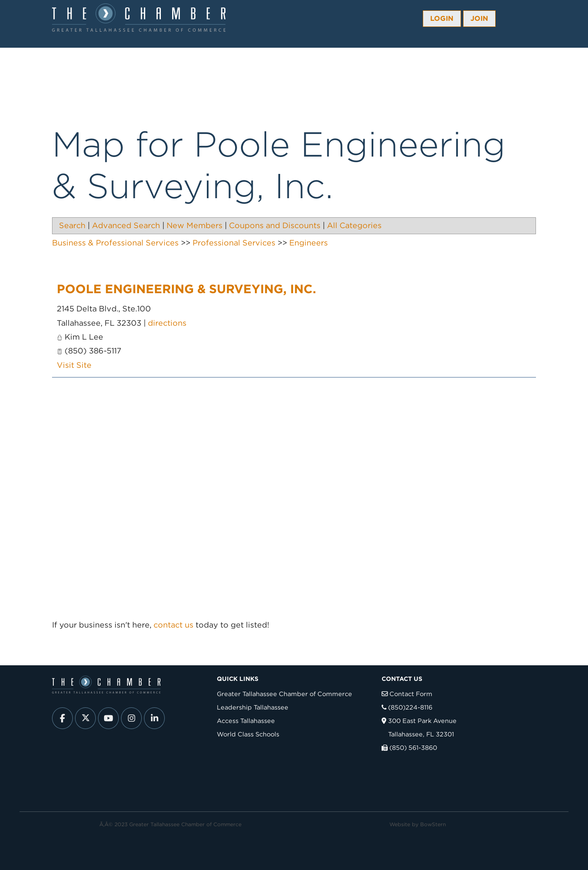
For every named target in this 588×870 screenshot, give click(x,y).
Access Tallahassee (246, 721)
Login (442, 18)
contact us (173, 625)
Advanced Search (126, 225)
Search (72, 225)
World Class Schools (248, 734)
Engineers (309, 243)
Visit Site (74, 365)
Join (479, 18)
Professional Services (234, 243)
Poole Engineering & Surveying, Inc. (186, 289)
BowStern (433, 824)
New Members (194, 225)
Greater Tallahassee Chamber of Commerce (284, 694)
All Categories (354, 225)
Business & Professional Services (115, 243)
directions (167, 323)
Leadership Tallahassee (253, 707)
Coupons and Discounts (275, 225)
